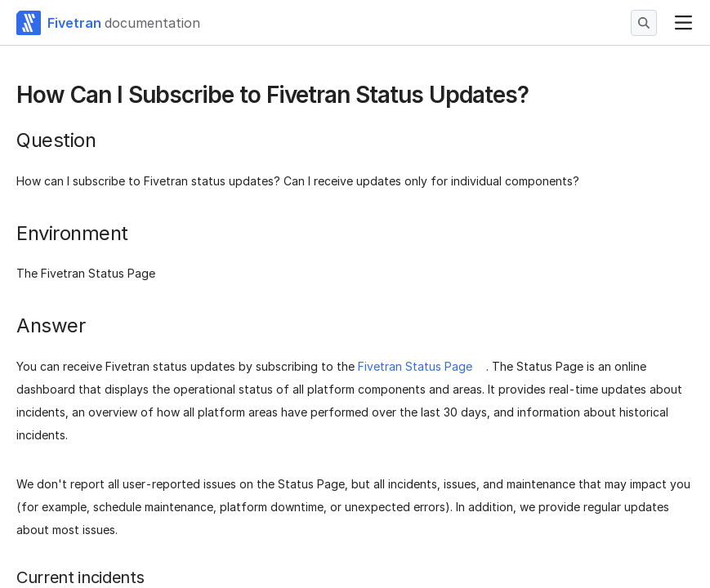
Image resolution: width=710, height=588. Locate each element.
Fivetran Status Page (415, 366)
